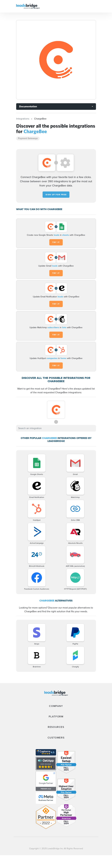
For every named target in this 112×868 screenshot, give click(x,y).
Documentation (28, 106)
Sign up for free (56, 195)
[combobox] (56, 428)
